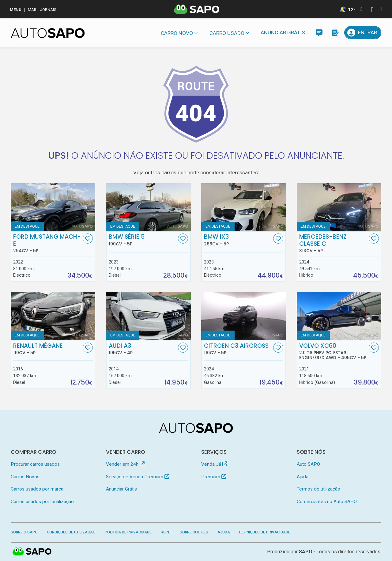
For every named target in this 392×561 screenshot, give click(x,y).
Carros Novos (25, 477)
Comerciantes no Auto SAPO (327, 502)
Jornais (48, 10)
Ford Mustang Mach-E (47, 243)
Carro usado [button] (227, 33)
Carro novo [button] (177, 33)
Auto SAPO (308, 464)
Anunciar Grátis (283, 32)
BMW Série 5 (143, 240)
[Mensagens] (319, 33)
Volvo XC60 (333, 351)
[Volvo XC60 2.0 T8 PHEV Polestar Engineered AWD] (339, 316)
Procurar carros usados (35, 464)
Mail (32, 10)
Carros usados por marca (37, 489)
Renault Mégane (47, 349)
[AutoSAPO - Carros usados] (48, 33)
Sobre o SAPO (24, 532)
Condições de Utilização (71, 532)
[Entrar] (363, 33)
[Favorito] (88, 239)
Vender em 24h (125, 464)
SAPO (306, 552)
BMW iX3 (238, 240)
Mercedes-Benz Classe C (333, 243)
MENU (16, 10)
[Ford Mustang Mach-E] (53, 207)
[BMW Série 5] (148, 207)
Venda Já (214, 464)
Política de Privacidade (128, 532)
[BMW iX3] (244, 207)
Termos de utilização (318, 489)
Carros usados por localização (42, 502)
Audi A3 (143, 349)
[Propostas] (335, 33)
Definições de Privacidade (265, 532)
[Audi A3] (148, 316)
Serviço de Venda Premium (138, 477)
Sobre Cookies (194, 532)
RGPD (166, 532)
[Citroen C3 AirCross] (244, 316)
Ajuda (303, 477)
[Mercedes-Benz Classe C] (339, 207)
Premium (214, 477)
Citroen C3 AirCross (238, 349)
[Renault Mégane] (53, 316)
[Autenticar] (372, 10)
